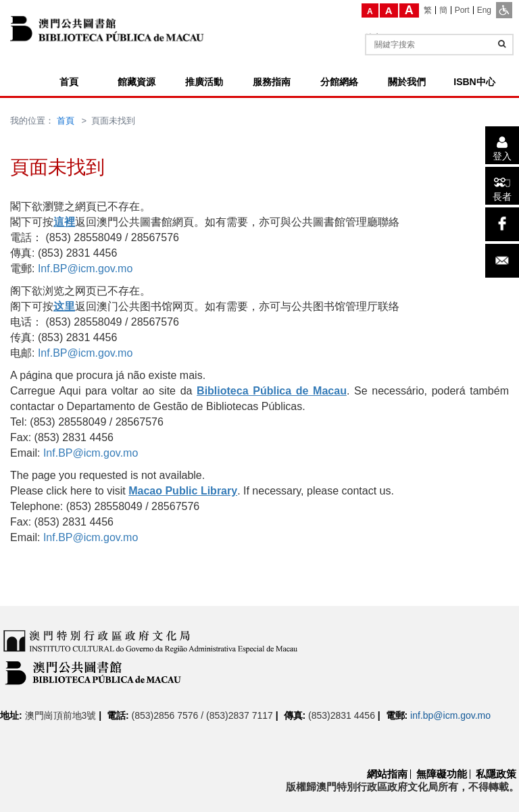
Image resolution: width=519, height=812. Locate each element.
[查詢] (502, 44)
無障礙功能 (442, 774)
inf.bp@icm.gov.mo (450, 715)
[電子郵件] (502, 261)
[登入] (502, 145)
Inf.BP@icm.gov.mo (85, 269)
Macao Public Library (183, 491)
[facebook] (502, 224)
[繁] (428, 10)
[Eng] (484, 10)
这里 (64, 306)
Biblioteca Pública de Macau (272, 391)
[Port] (463, 10)
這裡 (64, 222)
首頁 (66, 121)
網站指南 (387, 774)
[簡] (444, 10)
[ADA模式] (504, 10)
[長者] (502, 186)
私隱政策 (496, 774)
